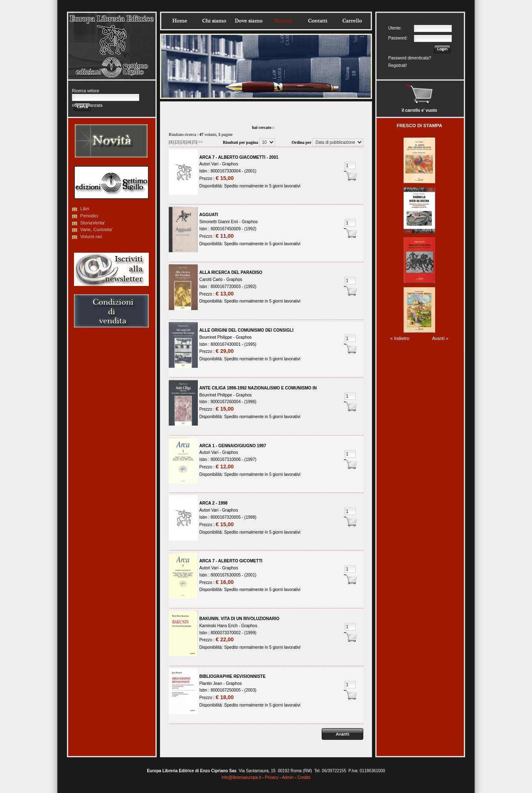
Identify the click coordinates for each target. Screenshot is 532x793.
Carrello (352, 21)
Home (180, 21)
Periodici (89, 216)
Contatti (318, 21)
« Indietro (400, 338)
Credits (304, 777)
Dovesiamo (249, 21)
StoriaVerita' (93, 223)
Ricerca (283, 21)
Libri (85, 209)
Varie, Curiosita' (96, 229)
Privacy (272, 777)
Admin (288, 777)
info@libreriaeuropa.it (241, 777)
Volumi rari (91, 236)
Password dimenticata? (410, 58)
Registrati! (398, 65)
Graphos (230, 164)
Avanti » (440, 338)
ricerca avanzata (87, 105)
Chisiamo (214, 21)
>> (201, 142)
